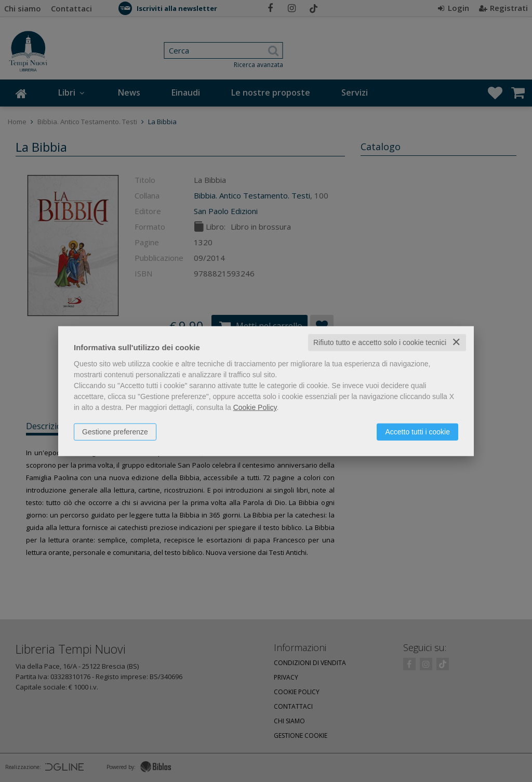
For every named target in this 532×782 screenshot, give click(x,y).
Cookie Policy (255, 407)
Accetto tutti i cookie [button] (417, 432)
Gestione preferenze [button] (115, 432)
